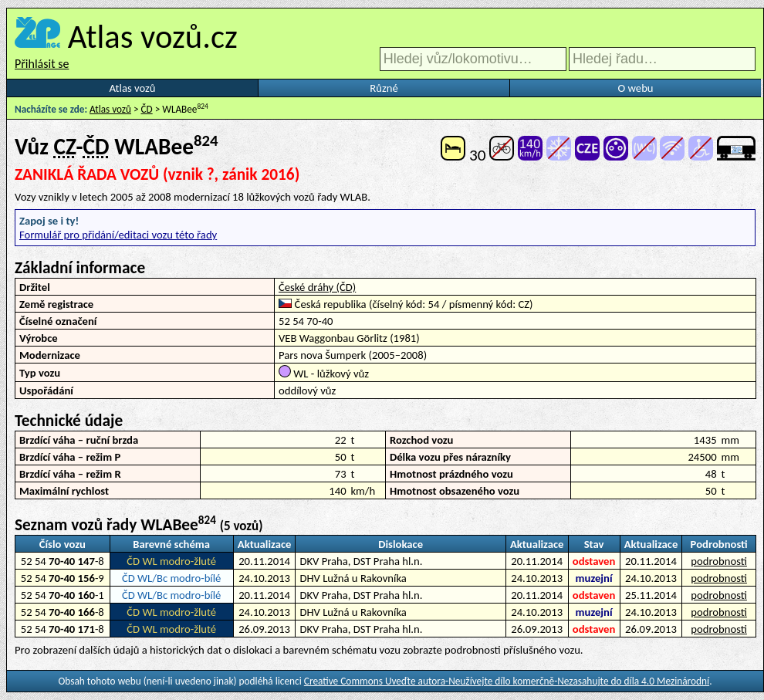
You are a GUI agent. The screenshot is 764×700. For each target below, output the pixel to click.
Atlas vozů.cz (153, 36)
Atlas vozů (133, 88)
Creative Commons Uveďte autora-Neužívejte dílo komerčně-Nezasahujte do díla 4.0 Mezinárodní (507, 681)
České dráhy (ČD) (317, 287)
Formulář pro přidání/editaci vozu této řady (118, 235)
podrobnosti (719, 561)
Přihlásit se (42, 64)
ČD (147, 109)
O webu (635, 88)
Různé (384, 88)
